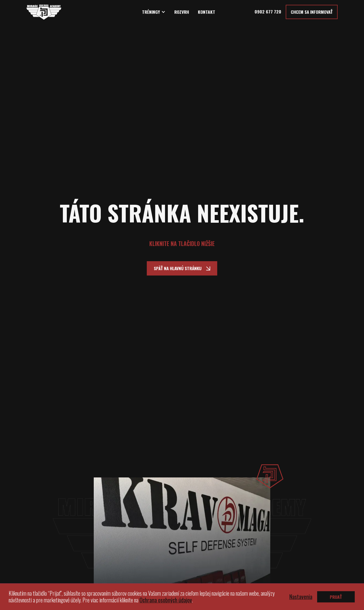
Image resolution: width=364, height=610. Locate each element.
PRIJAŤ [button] (336, 597)
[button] (154, 12)
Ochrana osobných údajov (166, 600)
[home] (44, 12)
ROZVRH (182, 12)
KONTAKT (207, 12)
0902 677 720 (268, 12)
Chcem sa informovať (312, 12)
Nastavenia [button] (301, 597)
